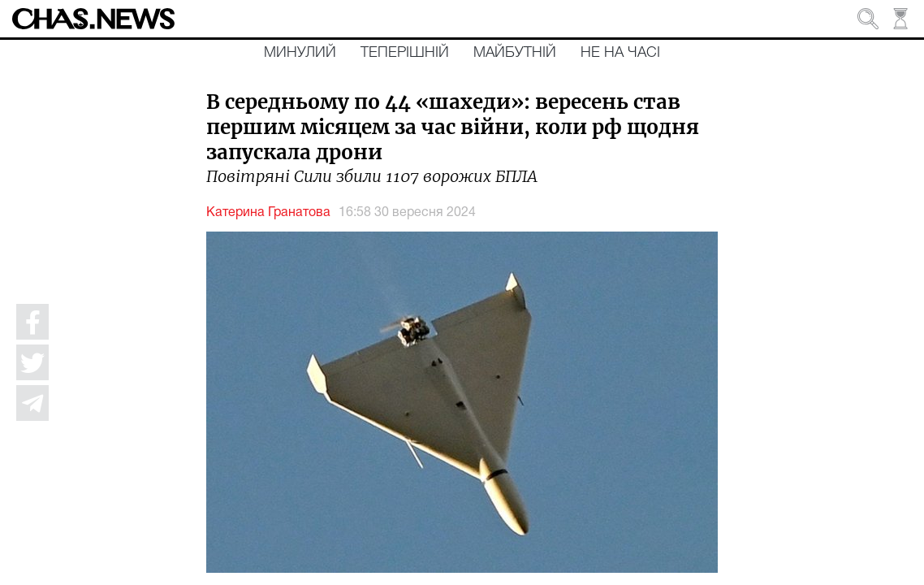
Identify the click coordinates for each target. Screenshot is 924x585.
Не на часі (620, 53)
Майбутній (515, 53)
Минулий (300, 53)
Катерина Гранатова (268, 213)
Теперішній (405, 53)
